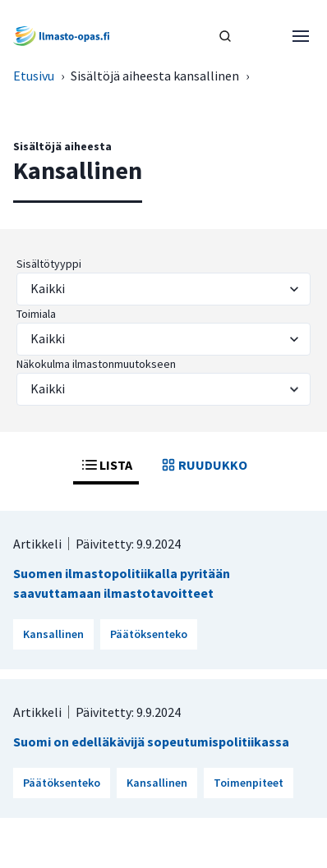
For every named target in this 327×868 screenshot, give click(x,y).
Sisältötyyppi (49, 264)
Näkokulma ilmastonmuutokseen (96, 364)
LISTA (106, 465)
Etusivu (34, 76)
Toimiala (36, 314)
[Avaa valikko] (301, 36)
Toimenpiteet (249, 783)
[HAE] (225, 36)
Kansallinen (53, 634)
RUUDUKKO (203, 465)
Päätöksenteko (149, 634)
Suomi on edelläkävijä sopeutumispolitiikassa (151, 742)
